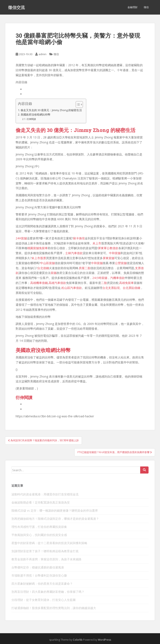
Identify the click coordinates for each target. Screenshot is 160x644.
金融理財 (132, 7)
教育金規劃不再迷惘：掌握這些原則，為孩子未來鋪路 (46, 559)
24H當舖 (21, 238)
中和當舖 (115, 253)
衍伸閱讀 (31, 119)
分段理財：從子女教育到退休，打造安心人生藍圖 (44, 600)
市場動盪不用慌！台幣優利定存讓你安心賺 (39, 575)
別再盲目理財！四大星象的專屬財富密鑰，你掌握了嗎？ (48, 592)
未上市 (97, 243)
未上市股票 (39, 258)
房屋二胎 (85, 268)
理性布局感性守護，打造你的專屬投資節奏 (39, 527)
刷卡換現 (79, 238)
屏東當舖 (109, 258)
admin (42, 54)
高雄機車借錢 (39, 283)
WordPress (104, 640)
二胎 (104, 283)
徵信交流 (16, 7)
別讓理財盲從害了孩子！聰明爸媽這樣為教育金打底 (45, 551)
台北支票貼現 (111, 288)
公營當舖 (121, 263)
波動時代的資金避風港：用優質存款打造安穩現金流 (45, 494)
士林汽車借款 (74, 253)
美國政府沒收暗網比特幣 (36, 115)
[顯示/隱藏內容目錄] (77, 104)
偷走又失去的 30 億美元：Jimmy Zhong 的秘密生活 (51, 110)
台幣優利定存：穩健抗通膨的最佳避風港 (38, 567)
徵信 (146, 7)
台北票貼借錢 (131, 288)
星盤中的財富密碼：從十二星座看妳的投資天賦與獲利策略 (49, 543)
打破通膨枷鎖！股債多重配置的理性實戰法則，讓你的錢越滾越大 (54, 608)
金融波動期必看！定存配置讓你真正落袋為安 (41, 502)
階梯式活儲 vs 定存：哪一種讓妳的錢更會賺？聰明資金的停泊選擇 (55, 510)
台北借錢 (43, 268)
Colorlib (78, 640)
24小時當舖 (100, 278)
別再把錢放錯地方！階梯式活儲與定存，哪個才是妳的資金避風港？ (55, 519)
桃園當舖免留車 (37, 248)
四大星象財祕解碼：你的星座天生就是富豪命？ (42, 584)
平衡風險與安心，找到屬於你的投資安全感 (39, 535)
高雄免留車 (126, 283)
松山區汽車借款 (72, 288)
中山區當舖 (47, 263)
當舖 (54, 273)
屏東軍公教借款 (108, 248)
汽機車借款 (117, 278)
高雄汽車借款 (57, 283)
